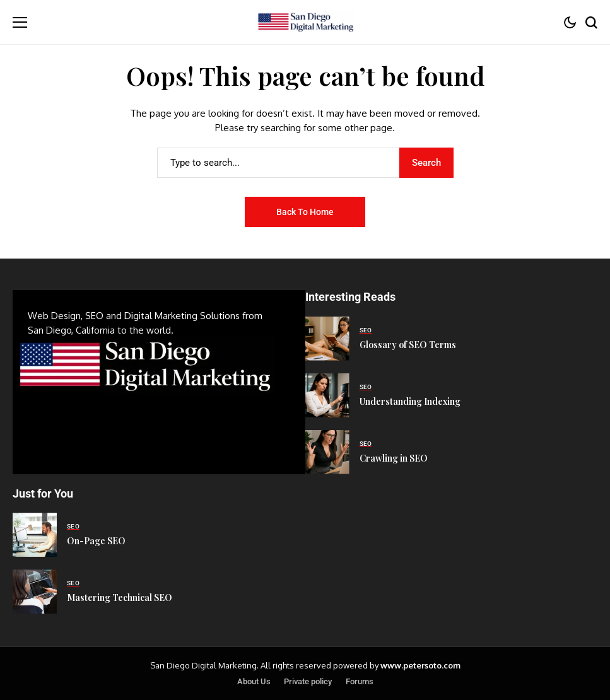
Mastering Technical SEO (120, 598)
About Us (254, 681)
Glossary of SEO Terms (408, 345)
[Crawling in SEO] (327, 452)
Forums (360, 681)
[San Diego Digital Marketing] (305, 22)
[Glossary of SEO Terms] (327, 339)
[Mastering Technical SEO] (35, 592)
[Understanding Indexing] (327, 395)
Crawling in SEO (394, 458)
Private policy (308, 681)
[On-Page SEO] (35, 535)
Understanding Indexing (410, 401)
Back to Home (305, 212)
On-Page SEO (96, 541)
